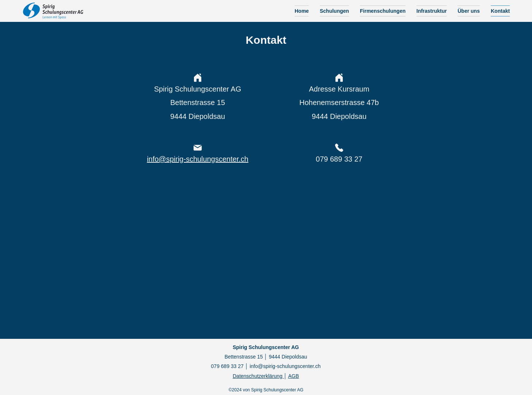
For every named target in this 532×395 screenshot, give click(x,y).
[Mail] (198, 148)
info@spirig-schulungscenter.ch (285, 366)
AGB (294, 376)
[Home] (198, 78)
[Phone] (339, 148)
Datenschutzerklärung (258, 376)
